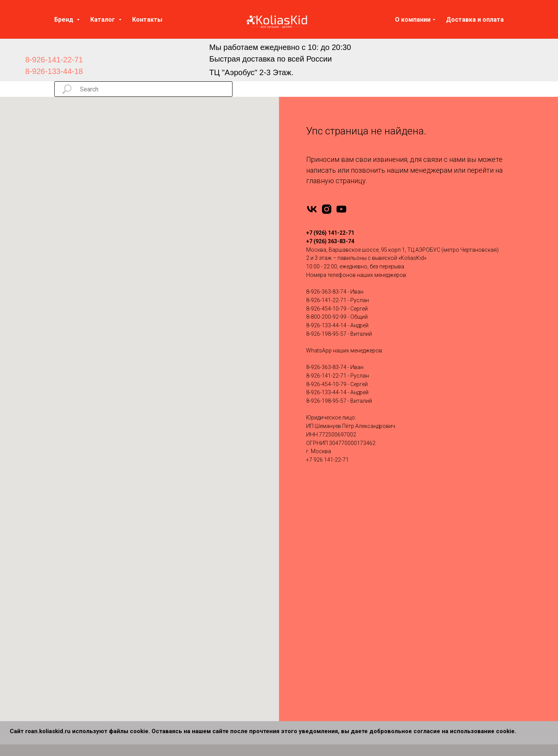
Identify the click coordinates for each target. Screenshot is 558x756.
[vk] (312, 209)
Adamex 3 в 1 (303, 538)
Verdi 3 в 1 (299, 649)
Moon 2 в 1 (184, 624)
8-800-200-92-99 (326, 317)
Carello (63, 661)
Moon (62, 624)
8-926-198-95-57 (326, 334)
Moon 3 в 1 (301, 612)
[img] (168, 60)
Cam (60, 649)
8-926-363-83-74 (326, 292)
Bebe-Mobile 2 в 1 (192, 563)
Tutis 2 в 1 (183, 673)
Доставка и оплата (475, 20)
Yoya (61, 587)
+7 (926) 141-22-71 (330, 233)
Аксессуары (418, 550)
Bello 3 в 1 (299, 673)
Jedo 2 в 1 (183, 612)
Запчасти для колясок (432, 563)
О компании (413, 20)
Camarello (67, 636)
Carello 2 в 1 (185, 698)
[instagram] (327, 209)
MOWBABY (68, 686)
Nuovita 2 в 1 (186, 636)
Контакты (147, 20)
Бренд (65, 20)
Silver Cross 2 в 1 (192, 661)
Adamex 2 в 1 (187, 538)
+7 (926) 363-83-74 (330, 241)
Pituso (62, 600)
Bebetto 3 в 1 (302, 575)
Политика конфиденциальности (444, 636)
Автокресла (418, 538)
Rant (60, 538)
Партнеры (415, 649)
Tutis (60, 563)
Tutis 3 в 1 (299, 636)
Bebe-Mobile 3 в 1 (308, 563)
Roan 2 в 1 (183, 649)
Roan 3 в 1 (300, 624)
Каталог (103, 20)
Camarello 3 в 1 (306, 587)
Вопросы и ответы (427, 612)
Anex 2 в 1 (183, 550)
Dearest (64, 673)
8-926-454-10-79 (326, 309)
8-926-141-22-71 (54, 60)
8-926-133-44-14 (326, 325)
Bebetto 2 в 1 (186, 575)
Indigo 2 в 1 (184, 600)
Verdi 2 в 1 (183, 686)
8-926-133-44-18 (54, 71)
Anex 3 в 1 (299, 550)
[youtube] (341, 209)
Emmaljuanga (71, 575)
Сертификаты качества (433, 624)
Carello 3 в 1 (302, 661)
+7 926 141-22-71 (327, 460)
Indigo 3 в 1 (301, 600)
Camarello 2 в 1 (189, 587)
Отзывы (413, 587)
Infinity (62, 550)
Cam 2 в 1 (183, 710)
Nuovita (64, 612)
